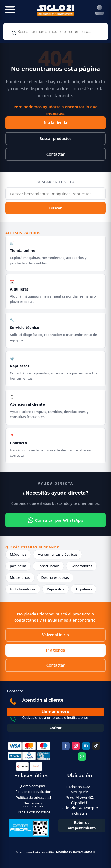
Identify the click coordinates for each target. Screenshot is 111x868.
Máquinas (18, 554)
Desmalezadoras (55, 577)
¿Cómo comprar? (33, 786)
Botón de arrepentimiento (82, 825)
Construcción (48, 566)
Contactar (55, 154)
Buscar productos (55, 139)
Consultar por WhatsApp (56, 520)
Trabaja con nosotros (33, 812)
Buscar (55, 208)
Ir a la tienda (55, 123)
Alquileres (84, 589)
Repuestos (55, 589)
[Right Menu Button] (100, 10)
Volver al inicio (55, 635)
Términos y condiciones (33, 805)
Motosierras (20, 577)
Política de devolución (33, 792)
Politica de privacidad (33, 798)
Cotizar (55, 728)
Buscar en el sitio (55, 182)
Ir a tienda (55, 650)
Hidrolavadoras (23, 589)
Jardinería (18, 566)
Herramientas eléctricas (58, 554)
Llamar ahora (55, 712)
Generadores (81, 566)
